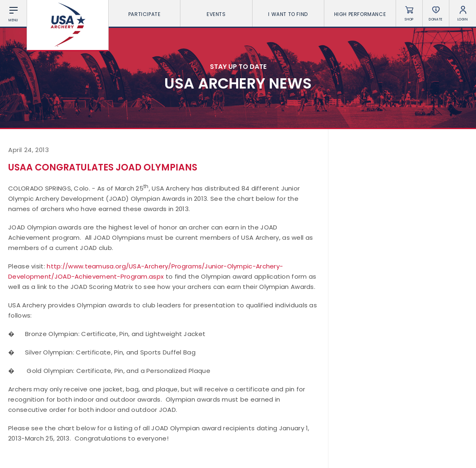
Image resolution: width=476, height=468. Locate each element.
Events (216, 14)
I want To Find (288, 14)
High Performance (360, 14)
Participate (145, 14)
